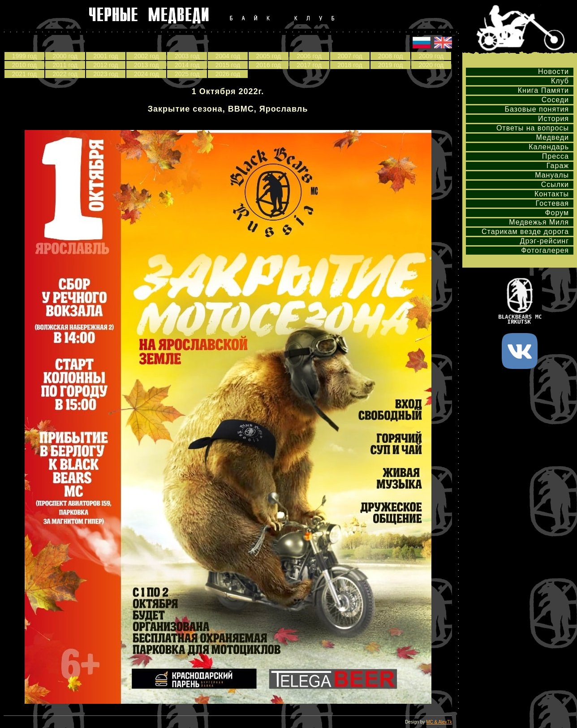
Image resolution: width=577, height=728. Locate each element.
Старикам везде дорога (525, 232)
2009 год (431, 56)
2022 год (65, 74)
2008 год (390, 56)
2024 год (146, 74)
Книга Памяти (543, 90)
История (553, 119)
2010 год (24, 65)
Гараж (558, 166)
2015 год (228, 65)
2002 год (146, 56)
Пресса (555, 156)
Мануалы (552, 175)
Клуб (560, 81)
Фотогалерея (545, 250)
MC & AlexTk (439, 722)
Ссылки (555, 184)
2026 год (228, 74)
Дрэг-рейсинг (545, 241)
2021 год (24, 74)
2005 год (269, 56)
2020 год (431, 65)
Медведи (552, 137)
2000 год (65, 56)
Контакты (552, 194)
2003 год (187, 56)
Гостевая (552, 203)
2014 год (187, 65)
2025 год (187, 74)
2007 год (350, 56)
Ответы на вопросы (533, 128)
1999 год (24, 56)
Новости (553, 71)
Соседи (555, 100)
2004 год (228, 56)
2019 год (390, 65)
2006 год (309, 56)
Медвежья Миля (539, 222)
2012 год (105, 65)
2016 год (269, 65)
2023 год (105, 74)
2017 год (309, 65)
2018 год (350, 65)
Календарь (549, 147)
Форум (557, 213)
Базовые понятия (537, 109)
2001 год (105, 56)
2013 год (146, 65)
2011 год (65, 65)
